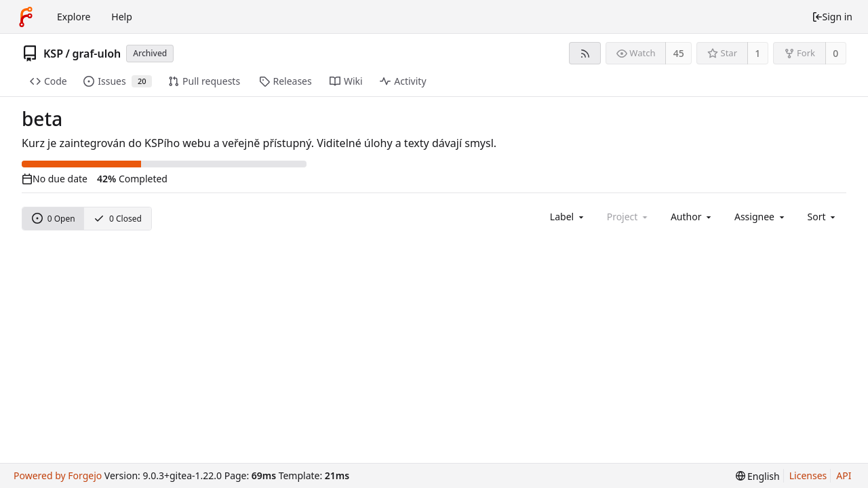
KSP (53, 54)
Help (122, 17)
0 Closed (118, 219)
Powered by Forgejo (58, 475)
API (844, 475)
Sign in (832, 17)
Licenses (808, 475)
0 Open (54, 219)
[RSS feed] (585, 53)
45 (679, 53)
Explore (74, 17)
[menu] (823, 217)
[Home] (26, 17)
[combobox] (568, 217)
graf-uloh (96, 54)
